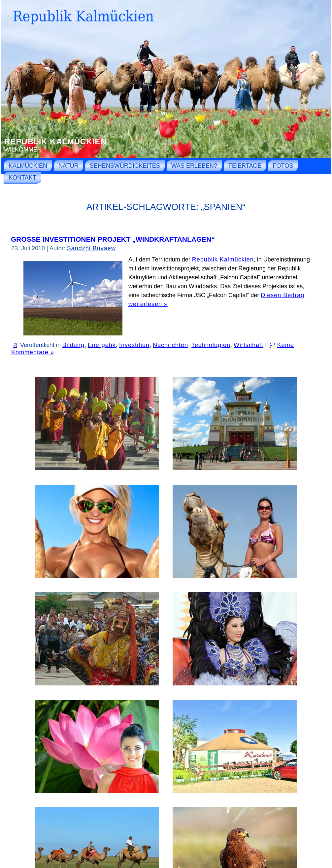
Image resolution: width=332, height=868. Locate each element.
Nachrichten (170, 345)
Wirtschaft (249, 345)
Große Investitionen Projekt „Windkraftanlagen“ (113, 239)
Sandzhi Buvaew (91, 248)
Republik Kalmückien (55, 141)
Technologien (211, 345)
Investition (134, 345)
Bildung (73, 345)
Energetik (102, 345)
